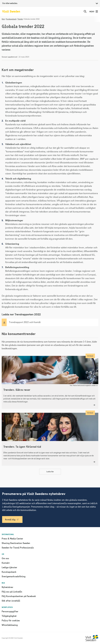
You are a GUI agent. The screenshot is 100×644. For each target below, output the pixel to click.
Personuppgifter (10, 611)
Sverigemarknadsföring (14, 576)
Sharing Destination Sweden (16, 543)
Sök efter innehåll (11, 601)
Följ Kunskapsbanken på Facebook (19, 596)
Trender (20, 19)
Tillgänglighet (9, 616)
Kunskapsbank (11, 19)
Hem (3, 19)
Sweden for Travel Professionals (18, 548)
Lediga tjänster (9, 567)
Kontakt (6, 563)
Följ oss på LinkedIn (12, 592)
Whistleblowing (10, 625)
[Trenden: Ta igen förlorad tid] (50, 439)
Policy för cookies (11, 620)
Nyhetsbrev (7, 587)
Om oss (5, 558)
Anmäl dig (10, 519)
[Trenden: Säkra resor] (50, 382)
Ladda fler (50, 472)
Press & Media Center (12, 539)
